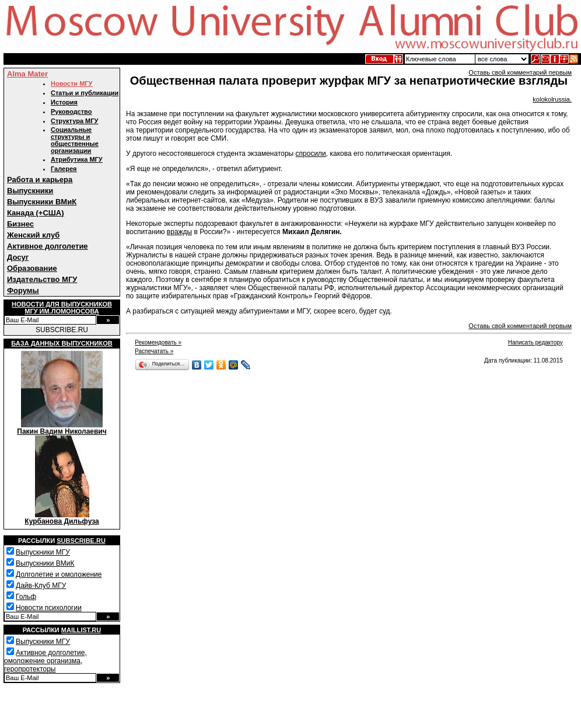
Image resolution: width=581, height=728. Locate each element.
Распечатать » (154, 351)
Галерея (64, 169)
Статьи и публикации (85, 93)
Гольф (26, 597)
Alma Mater (27, 74)
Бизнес (20, 224)
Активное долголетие (48, 246)
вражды (179, 232)
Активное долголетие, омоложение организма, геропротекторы (45, 661)
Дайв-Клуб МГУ (41, 586)
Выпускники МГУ (43, 552)
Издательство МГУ (42, 279)
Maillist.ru (81, 630)
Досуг (18, 257)
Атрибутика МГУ (77, 159)
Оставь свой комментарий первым (520, 72)
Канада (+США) (36, 213)
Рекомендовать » (158, 342)
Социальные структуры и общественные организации (75, 140)
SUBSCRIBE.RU (62, 330)
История (64, 102)
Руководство (71, 112)
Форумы (23, 290)
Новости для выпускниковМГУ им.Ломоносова (62, 308)
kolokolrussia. (552, 99)
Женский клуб (33, 235)
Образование (32, 268)
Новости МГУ (71, 83)
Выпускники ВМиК (42, 202)
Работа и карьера (40, 180)
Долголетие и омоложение (59, 574)
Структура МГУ (74, 121)
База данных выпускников (62, 343)
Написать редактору (535, 342)
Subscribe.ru (81, 541)
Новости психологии (49, 608)
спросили (311, 154)
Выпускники (30, 191)
